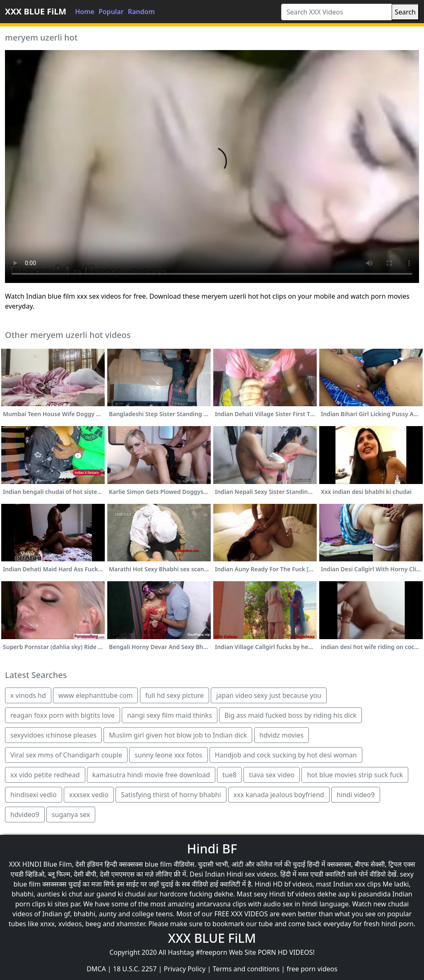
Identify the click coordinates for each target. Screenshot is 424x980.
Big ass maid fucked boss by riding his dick (290, 715)
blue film (158, 864)
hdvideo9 (25, 815)
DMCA (96, 969)
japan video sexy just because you (269, 695)
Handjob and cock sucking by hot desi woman (286, 755)
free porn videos (312, 969)
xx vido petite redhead (45, 775)
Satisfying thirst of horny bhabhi (171, 795)
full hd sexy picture (175, 695)
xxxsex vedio (89, 795)
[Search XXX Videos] (337, 12)
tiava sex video (272, 775)
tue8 (229, 775)
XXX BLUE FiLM (36, 11)
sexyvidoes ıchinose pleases (53, 735)
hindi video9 (356, 795)
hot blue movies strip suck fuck (355, 775)
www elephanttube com (95, 695)
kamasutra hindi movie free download (151, 775)
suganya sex (71, 815)
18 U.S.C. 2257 (135, 969)
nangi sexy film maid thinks (170, 715)
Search (405, 12)
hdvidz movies (282, 735)
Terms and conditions (246, 969)
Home (85, 12)
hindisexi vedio (34, 795)
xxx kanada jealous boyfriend (279, 795)
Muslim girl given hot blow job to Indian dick (178, 735)
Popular (111, 12)
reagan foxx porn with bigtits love (63, 715)
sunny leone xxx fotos (168, 755)
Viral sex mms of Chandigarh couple (66, 755)
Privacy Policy (185, 969)
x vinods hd (28, 695)
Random (141, 12)
